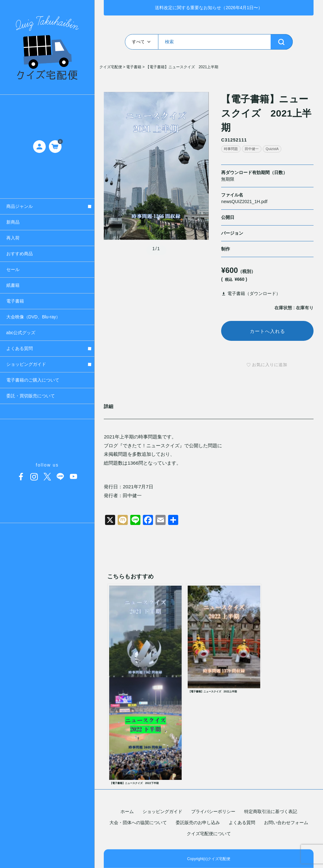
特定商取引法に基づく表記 (271, 811)
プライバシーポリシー (213, 811)
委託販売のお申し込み (198, 823)
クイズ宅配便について (209, 834)
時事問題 (231, 149)
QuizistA (272, 149)
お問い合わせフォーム (286, 823)
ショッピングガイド (162, 811)
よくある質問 (242, 823)
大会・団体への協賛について (138, 823)
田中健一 (252, 149)
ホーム (127, 811)
